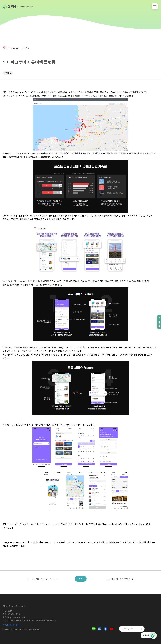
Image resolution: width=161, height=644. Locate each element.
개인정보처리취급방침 (11, 625)
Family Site (133, 629)
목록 (81, 579)
